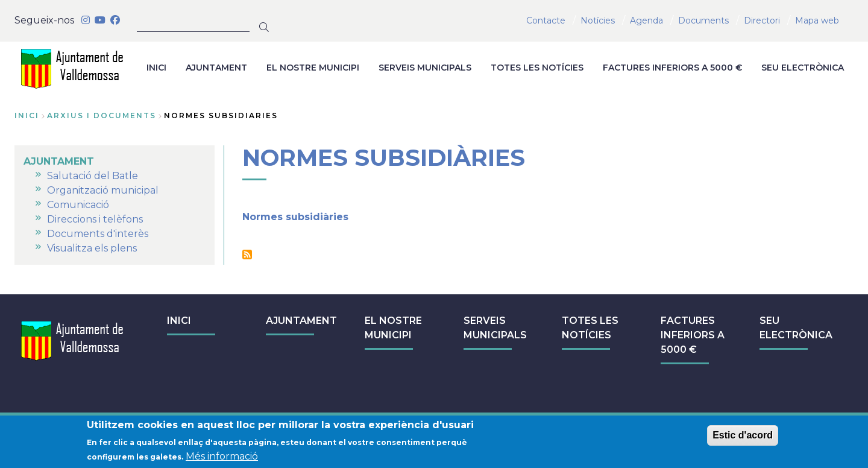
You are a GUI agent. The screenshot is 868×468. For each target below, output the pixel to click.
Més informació (222, 458)
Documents (703, 21)
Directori (762, 21)
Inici (27, 115)
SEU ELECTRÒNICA (796, 328)
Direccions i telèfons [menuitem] (95, 219)
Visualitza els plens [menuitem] (92, 248)
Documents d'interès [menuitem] (98, 234)
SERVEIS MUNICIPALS (495, 328)
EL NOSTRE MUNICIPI (393, 328)
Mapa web (817, 21)
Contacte (546, 21)
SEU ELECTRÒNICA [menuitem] (803, 68)
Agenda (646, 21)
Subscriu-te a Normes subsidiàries (247, 255)
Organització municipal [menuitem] (103, 190)
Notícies (598, 21)
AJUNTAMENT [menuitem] (216, 68)
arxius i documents (102, 115)
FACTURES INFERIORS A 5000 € (693, 335)
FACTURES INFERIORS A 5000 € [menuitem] (672, 68)
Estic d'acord (743, 437)
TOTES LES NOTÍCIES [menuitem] (537, 68)
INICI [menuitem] (156, 68)
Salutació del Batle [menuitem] (93, 176)
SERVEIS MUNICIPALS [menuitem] (425, 68)
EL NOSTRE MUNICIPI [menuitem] (313, 68)
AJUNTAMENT (301, 321)
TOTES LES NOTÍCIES (590, 328)
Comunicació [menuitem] (78, 205)
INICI (179, 321)
